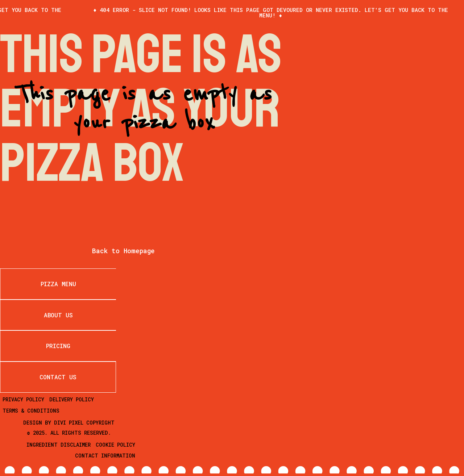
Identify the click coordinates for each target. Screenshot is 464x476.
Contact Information (105, 456)
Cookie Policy (115, 445)
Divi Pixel (69, 423)
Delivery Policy (72, 399)
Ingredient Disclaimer (59, 445)
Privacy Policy (23, 399)
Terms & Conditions (31, 411)
